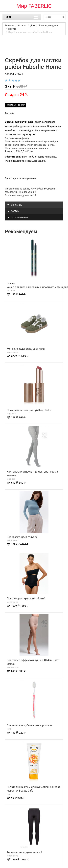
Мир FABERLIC (34, 6)
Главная (10, 26)
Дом (33, 26)
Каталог (22, 26)
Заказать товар (16, 105)
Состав (13, 211)
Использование (18, 218)
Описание (14, 205)
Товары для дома (48, 26)
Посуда (12, 29)
